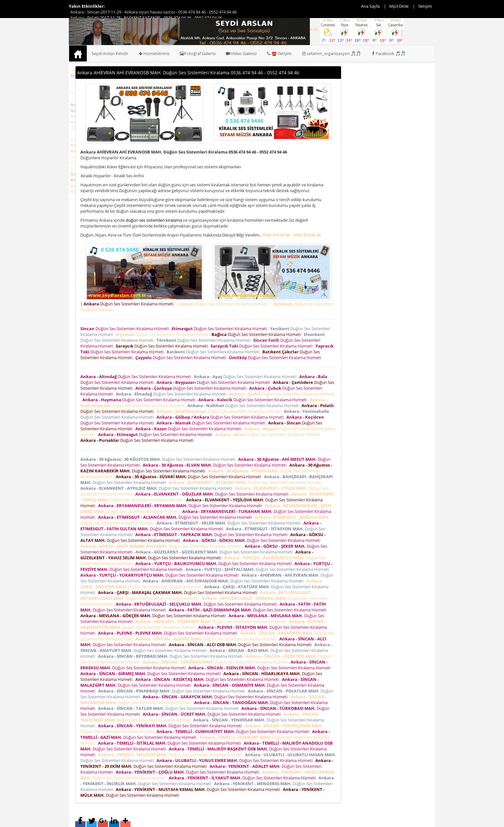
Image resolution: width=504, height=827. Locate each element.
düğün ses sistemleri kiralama (154, 220)
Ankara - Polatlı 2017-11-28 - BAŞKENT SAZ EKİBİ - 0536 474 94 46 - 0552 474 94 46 (146, 18)
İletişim (425, 6)
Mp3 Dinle (399, 6)
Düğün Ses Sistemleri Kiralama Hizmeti (126, 329)
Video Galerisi (241, 53)
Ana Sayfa (370, 6)
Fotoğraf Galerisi (198, 53)
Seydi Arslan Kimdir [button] (110, 53)
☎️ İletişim (279, 53)
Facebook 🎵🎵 (388, 53)
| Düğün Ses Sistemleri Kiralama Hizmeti (128, 304)
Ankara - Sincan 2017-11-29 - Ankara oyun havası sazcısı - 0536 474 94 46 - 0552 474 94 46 (153, 12)
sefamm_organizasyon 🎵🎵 (331, 53)
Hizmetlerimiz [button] (154, 53)
